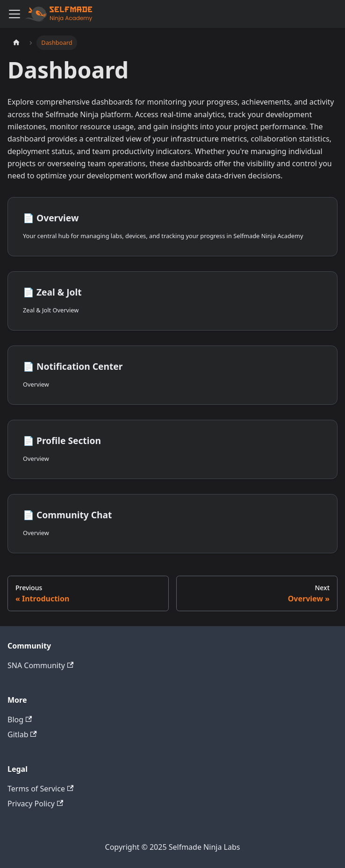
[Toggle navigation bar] (14, 14)
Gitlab (22, 734)
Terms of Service (40, 789)
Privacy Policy (35, 804)
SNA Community (40, 665)
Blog (20, 720)
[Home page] (16, 43)
